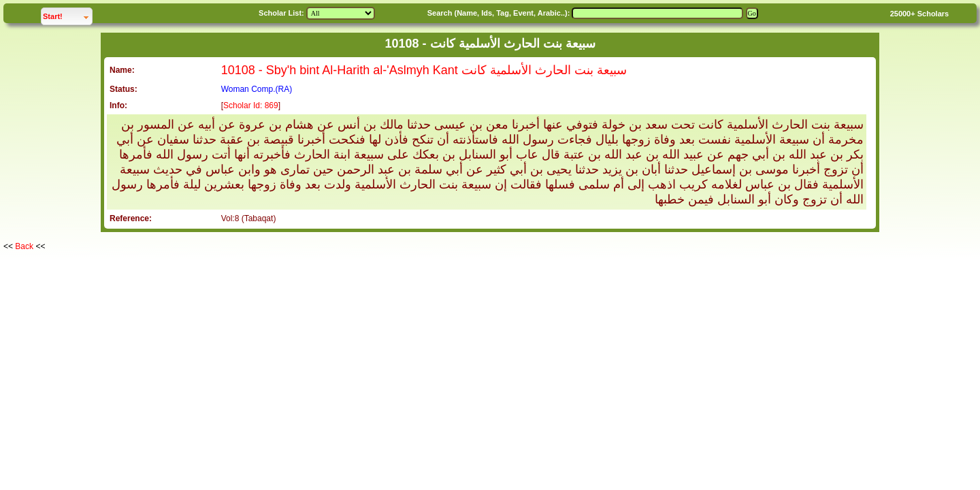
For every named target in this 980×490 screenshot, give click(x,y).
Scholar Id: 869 (251, 105)
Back (24, 246)
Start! (67, 15)
